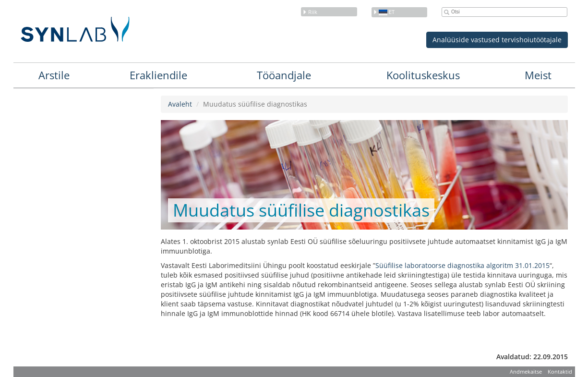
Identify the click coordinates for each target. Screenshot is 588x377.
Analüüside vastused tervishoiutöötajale (497, 40)
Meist (538, 75)
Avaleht (180, 104)
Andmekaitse (526, 371)
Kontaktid (560, 371)
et (384, 12)
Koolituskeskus (423, 75)
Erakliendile (158, 75)
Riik (310, 12)
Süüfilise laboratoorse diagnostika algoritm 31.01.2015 (462, 265)
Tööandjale (284, 75)
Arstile (54, 75)
